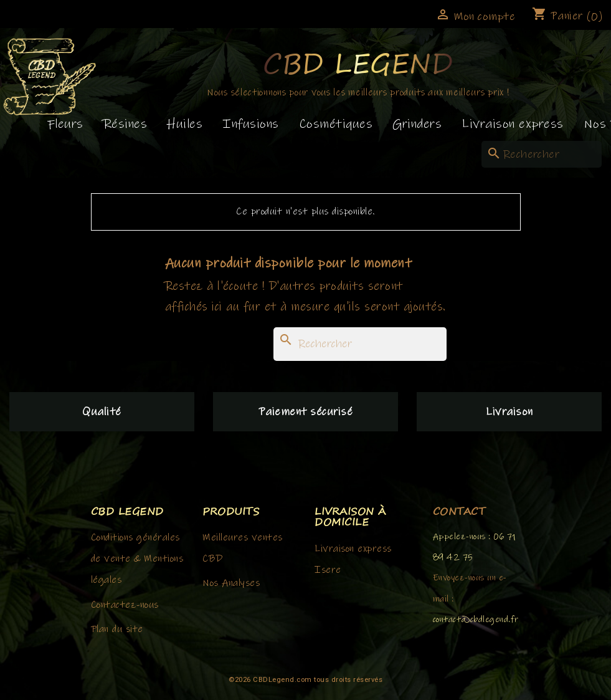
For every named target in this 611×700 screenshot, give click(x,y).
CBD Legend (358, 63)
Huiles (185, 124)
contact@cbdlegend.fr (476, 620)
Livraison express (513, 124)
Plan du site (117, 629)
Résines (126, 124)
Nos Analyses (231, 583)
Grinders (417, 124)
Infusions (251, 124)
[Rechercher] (542, 154)
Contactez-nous (125, 605)
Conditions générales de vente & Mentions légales (137, 559)
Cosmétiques (336, 124)
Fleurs (65, 124)
